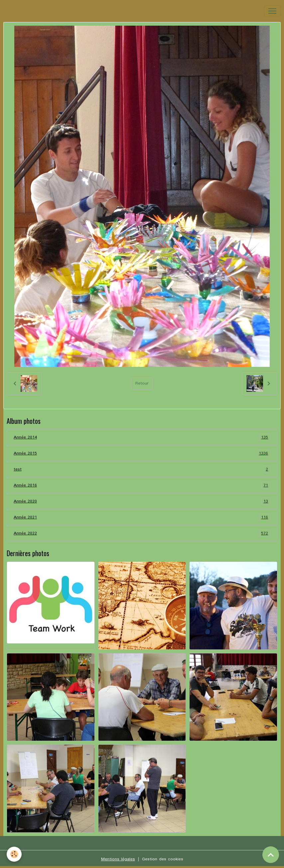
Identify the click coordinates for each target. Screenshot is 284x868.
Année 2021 (142, 517)
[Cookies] (14, 854)
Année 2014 (142, 437)
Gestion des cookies (163, 859)
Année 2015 (142, 453)
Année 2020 (142, 501)
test (142, 469)
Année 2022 (142, 533)
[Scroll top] (271, 855)
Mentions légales (118, 859)
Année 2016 (142, 485)
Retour (142, 383)
